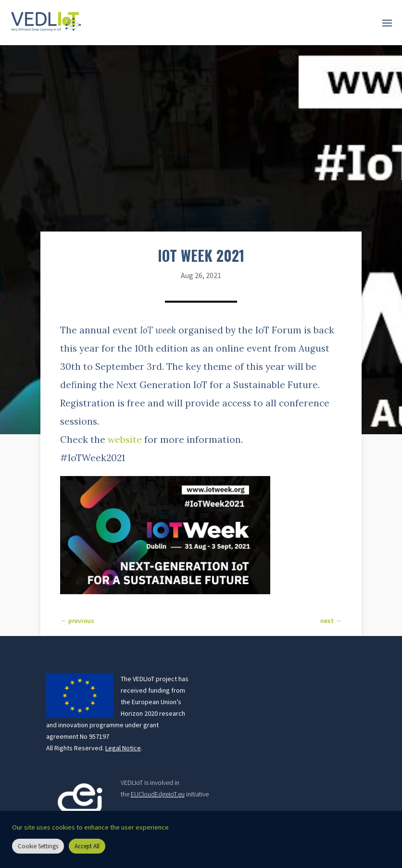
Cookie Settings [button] (38, 846)
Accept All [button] (87, 846)
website (125, 440)
